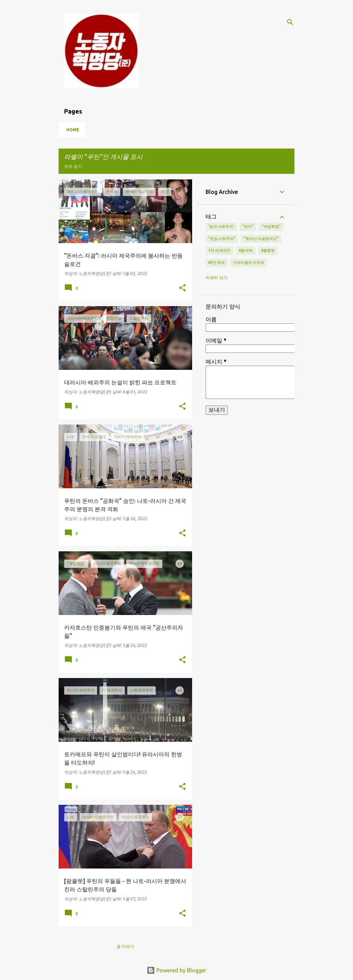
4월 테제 (246, 250)
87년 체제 (217, 262)
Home (73, 130)
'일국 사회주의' (221, 226)
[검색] (290, 22)
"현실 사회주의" (222, 239)
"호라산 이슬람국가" (261, 239)
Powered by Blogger (176, 970)
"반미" (248, 226)
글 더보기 (125, 946)
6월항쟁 (268, 250)
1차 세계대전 (219, 250)
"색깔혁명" (271, 226)
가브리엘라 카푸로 (249, 262)
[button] (182, 288)
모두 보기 (73, 166)
